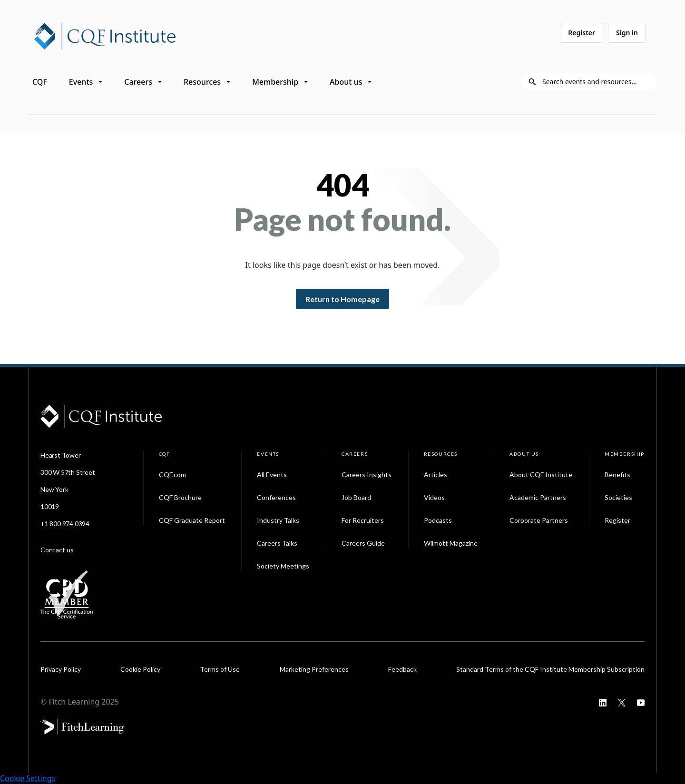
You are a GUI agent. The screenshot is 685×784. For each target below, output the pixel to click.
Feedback (402, 669)
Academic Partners (538, 497)
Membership (275, 82)
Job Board (356, 497)
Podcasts (438, 520)
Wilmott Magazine (451, 543)
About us (346, 82)
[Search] (597, 82)
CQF (40, 82)
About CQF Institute (541, 475)
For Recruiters (363, 520)
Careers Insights (367, 475)
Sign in (627, 33)
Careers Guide (363, 543)
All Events (272, 475)
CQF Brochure (180, 497)
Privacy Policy (61, 669)
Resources (202, 82)
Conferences (276, 497)
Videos (434, 497)
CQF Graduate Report (192, 520)
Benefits (617, 475)
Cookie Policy (140, 669)
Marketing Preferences (314, 669)
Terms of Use (220, 669)
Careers (138, 82)
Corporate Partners (539, 520)
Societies (618, 497)
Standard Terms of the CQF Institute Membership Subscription (550, 669)
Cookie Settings (28, 778)
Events (81, 82)
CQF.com (172, 475)
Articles (435, 475)
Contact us (57, 550)
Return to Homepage (342, 299)
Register (582, 33)
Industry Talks (278, 520)
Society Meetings (283, 566)
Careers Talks (277, 543)
